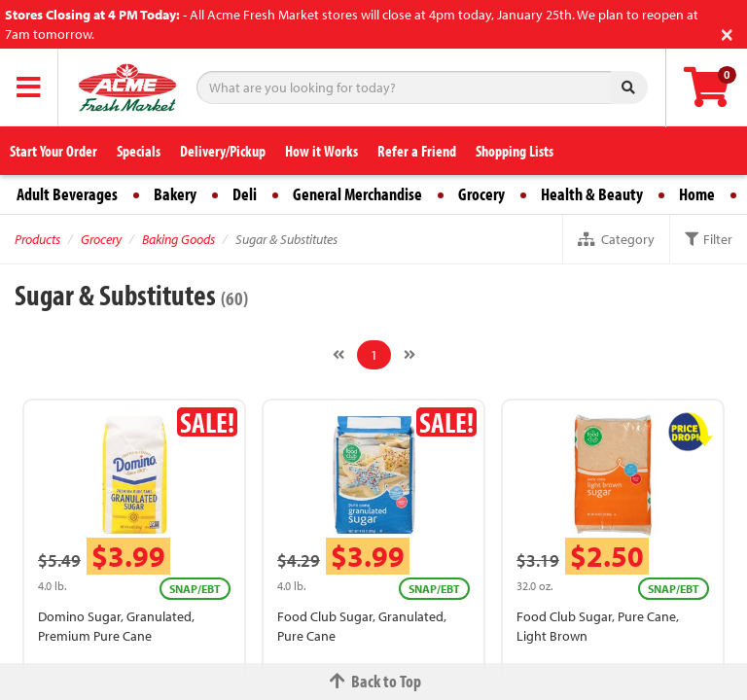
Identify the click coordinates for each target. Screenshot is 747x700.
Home (697, 194)
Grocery (481, 194)
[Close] (727, 33)
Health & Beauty (592, 194)
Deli (245, 194)
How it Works (321, 151)
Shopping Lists (515, 151)
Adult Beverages (67, 194)
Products (37, 239)
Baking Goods (178, 239)
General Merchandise (357, 194)
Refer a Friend (417, 151)
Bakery (175, 194)
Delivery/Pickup (223, 151)
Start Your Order (53, 151)
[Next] (409, 355)
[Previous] (338, 355)
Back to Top (373, 681)
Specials (139, 151)
